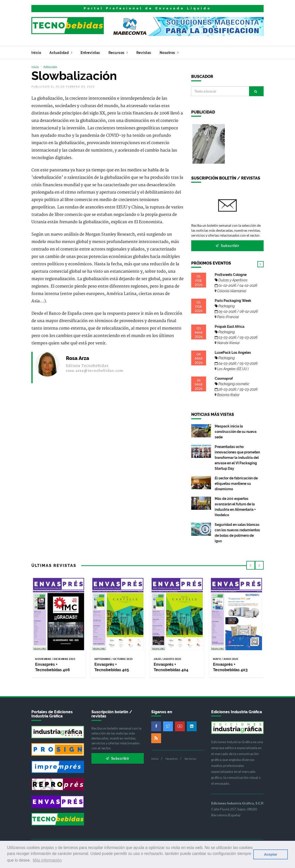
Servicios (190, 759)
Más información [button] (47, 860)
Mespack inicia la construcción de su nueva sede (236, 432)
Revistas (144, 53)
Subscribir (227, 245)
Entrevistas (90, 53)
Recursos (118, 53)
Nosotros (169, 53)
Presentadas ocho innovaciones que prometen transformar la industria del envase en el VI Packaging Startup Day (237, 458)
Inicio (36, 53)
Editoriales (50, 67)
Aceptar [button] (271, 854)
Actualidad (61, 53)
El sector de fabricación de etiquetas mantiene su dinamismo (236, 484)
